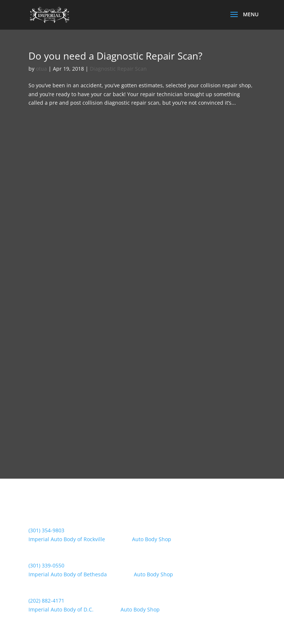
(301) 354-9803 (46, 530)
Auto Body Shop (152, 539)
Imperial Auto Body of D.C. (61, 609)
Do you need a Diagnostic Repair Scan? (115, 56)
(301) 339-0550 (46, 565)
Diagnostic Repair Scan (118, 69)
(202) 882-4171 (46, 601)
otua (41, 69)
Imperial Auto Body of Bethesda (68, 574)
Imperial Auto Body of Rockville (67, 539)
